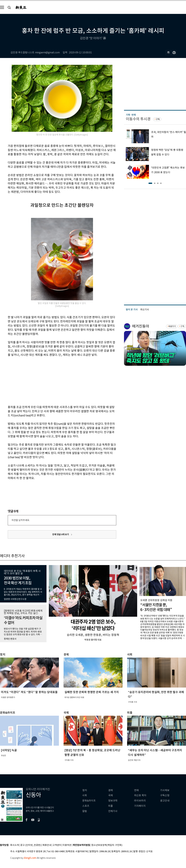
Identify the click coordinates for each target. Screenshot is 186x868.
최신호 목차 (140, 795)
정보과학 (113, 801)
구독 (158, 119)
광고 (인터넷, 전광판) (31, 845)
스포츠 (86, 806)
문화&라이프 (89, 801)
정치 (85, 790)
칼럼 (85, 811)
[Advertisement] (54, 380)
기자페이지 (140, 806)
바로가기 (172, 326)
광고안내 (165, 801)
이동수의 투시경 (138, 119)
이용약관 (67, 845)
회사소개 (15, 845)
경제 (111, 790)
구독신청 (165, 795)
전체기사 (113, 811)
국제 (111, 795)
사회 (85, 795)
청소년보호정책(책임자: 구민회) (107, 845)
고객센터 (57, 845)
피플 (111, 806)
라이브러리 (140, 801)
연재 (136, 790)
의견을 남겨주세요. (21, 520)
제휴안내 (47, 845)
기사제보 (165, 790)
